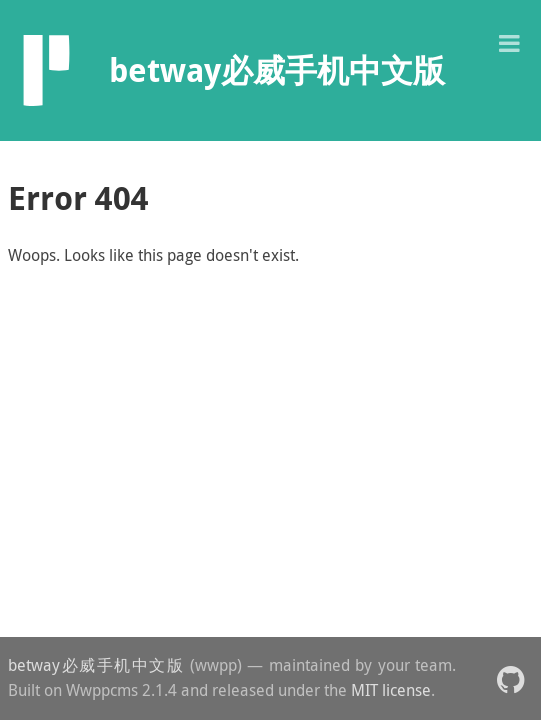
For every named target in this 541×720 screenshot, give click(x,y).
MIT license (391, 690)
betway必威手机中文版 (96, 665)
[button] (509, 41)
